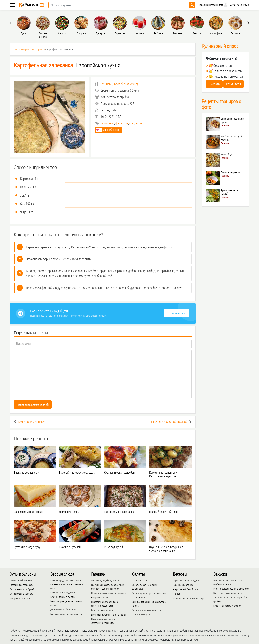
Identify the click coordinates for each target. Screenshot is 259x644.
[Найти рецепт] (192, 5)
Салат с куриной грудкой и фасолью (150, 593)
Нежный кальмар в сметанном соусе (109, 593)
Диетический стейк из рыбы (64, 609)
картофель (107, 123)
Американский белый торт (185, 589)
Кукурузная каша (99, 597)
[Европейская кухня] (68, 65)
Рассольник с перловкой (21, 585)
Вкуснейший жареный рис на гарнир (109, 615)
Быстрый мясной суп (20, 598)
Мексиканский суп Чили (21, 580)
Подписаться (177, 313)
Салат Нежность (140, 597)
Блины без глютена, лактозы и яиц (67, 614)
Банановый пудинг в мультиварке (189, 598)
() (116, 84)
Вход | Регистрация (236, 5)
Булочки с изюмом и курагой (227, 606)
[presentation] (11, 23)
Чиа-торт (177, 594)
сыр (132, 123)
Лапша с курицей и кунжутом (105, 580)
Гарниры (40, 49)
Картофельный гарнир (102, 610)
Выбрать (214, 84)
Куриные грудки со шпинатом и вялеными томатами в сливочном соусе (67, 584)
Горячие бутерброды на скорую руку (231, 589)
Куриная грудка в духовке (63, 597)
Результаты (234, 84)
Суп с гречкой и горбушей (22, 589)
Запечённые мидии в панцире (228, 593)
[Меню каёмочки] (12, 5)
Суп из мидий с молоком (21, 594)
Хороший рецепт (108, 130)
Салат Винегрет (139, 580)
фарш (119, 123)
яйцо (139, 123)
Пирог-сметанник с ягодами (186, 580)
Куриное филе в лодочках (63, 592)
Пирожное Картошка (183, 585)
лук (126, 123)
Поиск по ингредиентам (211, 5)
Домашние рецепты (24, 49)
